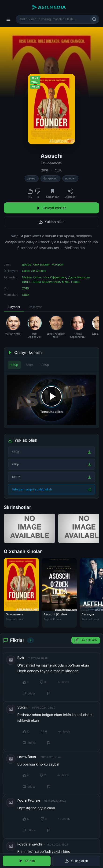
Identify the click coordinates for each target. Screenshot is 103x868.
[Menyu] (8, 19)
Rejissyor (35, 307)
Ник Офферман (55, 277)
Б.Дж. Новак (71, 282)
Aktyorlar (14, 307)
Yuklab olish (52, 222)
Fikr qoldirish (86, 640)
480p (14, 365)
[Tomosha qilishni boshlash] (51, 400)
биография (50, 178)
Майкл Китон (32, 277)
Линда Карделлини (46, 282)
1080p (45, 365)
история (70, 178)
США (58, 170)
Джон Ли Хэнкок (34, 271)
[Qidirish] (94, 19)
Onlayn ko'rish (51, 208)
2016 (45, 170)
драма (32, 178)
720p (29, 365)
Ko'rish (27, 861)
